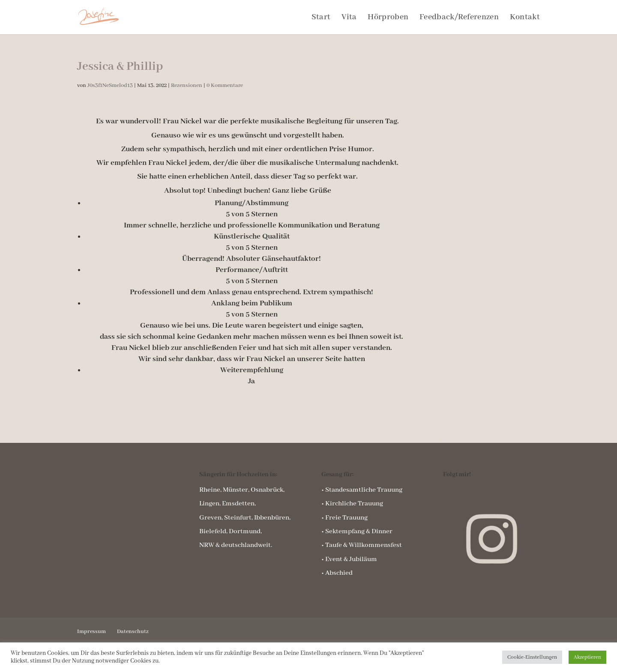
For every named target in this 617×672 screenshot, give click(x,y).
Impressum (91, 632)
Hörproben (388, 18)
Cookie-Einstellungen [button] (532, 657)
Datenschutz (133, 632)
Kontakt (525, 18)
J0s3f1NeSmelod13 (110, 85)
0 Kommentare (225, 85)
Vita (349, 18)
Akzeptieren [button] (587, 657)
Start (321, 18)
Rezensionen (187, 85)
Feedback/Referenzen (459, 18)
